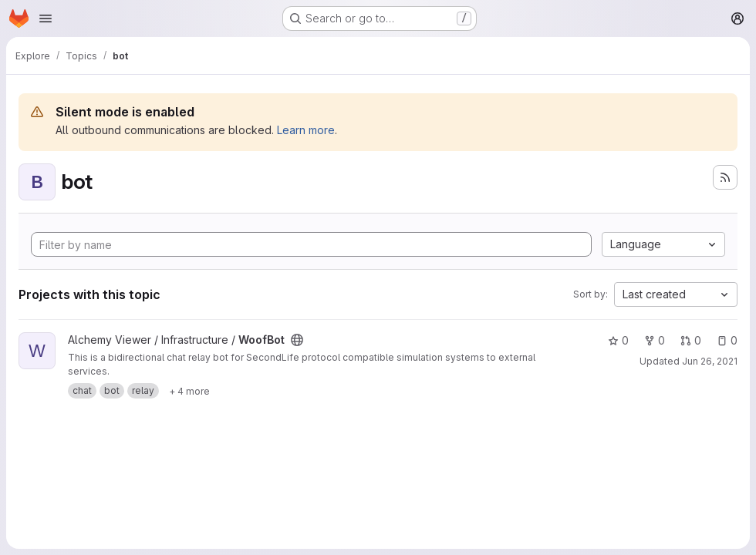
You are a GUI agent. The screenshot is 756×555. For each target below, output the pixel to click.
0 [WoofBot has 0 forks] (655, 340)
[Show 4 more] (189, 391)
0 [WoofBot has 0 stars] (618, 340)
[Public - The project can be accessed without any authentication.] (297, 340)
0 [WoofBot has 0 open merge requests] (691, 340)
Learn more (306, 130)
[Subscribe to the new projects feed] (725, 177)
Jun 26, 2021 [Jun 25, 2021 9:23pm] (710, 361)
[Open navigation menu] (46, 18)
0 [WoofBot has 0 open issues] (727, 340)
